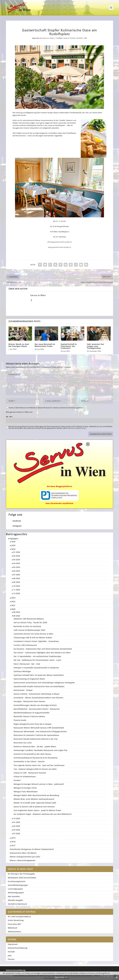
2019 (13, 838)
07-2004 (17, 575)
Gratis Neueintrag (16, 920)
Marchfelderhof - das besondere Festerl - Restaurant (37, 709)
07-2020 (17, 834)
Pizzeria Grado (20, 720)
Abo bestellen (14, 896)
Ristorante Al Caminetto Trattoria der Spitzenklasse (36, 735)
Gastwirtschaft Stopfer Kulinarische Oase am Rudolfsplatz (39, 686)
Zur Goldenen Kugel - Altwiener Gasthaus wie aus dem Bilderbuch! (43, 814)
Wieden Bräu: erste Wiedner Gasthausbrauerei (34, 799)
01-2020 (17, 822)
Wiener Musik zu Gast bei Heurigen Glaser (19, 345)
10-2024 (17, 586)
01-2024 (17, 552)
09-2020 (79, 38)
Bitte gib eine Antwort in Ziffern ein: (19, 412)
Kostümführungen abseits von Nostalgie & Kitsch (35, 705)
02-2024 (17, 556)
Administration (14, 932)
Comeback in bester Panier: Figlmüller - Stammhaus (36, 641)
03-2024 (17, 560)
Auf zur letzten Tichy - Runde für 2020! (30, 622)
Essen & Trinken (70, 38)
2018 (13, 842)
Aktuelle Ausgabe (15, 900)
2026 (13, 542)
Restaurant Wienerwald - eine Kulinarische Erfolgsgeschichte (40, 731)
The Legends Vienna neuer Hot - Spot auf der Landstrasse (39, 765)
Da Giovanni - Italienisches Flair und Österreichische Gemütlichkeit (43, 649)
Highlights (14, 539)
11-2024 (17, 590)
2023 (13, 598)
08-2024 (17, 578)
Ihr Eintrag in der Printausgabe (21, 874)
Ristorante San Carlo (23, 743)
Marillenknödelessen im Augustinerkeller (32, 713)
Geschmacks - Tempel (23, 690)
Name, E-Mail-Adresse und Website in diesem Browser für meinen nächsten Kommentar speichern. (46, 408)
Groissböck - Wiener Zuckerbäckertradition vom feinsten (38, 698)
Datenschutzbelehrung (76, 428)
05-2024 (17, 567)
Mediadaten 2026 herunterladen (22, 878)
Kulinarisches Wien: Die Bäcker (23, 853)
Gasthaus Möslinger (22, 671)
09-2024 (17, 582)
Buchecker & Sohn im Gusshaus (27, 626)
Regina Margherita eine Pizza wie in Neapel (32, 724)
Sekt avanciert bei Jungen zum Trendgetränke (95, 346)
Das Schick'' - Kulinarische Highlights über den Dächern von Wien (42, 653)
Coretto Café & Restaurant (25, 645)
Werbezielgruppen (16, 893)
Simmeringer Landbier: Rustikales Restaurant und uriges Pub (40, 750)
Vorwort (17, 780)
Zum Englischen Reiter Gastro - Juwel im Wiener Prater (37, 810)
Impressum (13, 944)
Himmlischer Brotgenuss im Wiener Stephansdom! (32, 849)
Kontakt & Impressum (17, 904)
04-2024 (17, 563)
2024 (13, 549)
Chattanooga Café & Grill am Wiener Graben (33, 638)
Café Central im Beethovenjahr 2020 (29, 630)
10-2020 (17, 818)
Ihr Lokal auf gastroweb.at (19, 916)
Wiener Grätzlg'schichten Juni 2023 (25, 857)
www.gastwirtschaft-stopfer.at (59, 247)
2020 (13, 609)
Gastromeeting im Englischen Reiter (29, 679)
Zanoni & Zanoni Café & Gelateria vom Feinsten (34, 807)
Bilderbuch (13, 928)
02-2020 (17, 826)
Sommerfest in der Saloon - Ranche (29, 761)
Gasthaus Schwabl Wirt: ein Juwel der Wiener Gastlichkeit (39, 675)
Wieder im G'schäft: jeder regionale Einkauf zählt (35, 803)
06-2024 (17, 571)
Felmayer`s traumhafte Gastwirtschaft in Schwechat (36, 668)
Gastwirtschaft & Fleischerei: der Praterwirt (69, 346)
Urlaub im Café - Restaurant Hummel (30, 773)
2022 (13, 601)
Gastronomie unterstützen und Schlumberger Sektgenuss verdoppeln (44, 683)
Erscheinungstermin (17, 881)
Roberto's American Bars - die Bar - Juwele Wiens (35, 747)
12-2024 (17, 593)
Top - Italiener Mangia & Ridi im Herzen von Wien (35, 769)
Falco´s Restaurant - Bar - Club (27, 664)
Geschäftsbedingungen (18, 885)
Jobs (10, 955)
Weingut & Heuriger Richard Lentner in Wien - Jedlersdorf (39, 784)
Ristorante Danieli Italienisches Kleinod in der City (36, 739)
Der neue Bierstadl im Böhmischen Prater (45, 345)
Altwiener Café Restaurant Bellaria (29, 619)
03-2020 (17, 830)
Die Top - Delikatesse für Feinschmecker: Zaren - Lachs (37, 660)
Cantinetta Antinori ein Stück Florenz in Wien (33, 634)
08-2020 (17, 612)
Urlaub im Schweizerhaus (25, 776)
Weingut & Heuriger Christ (25, 788)
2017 (13, 845)
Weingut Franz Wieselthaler (26, 792)
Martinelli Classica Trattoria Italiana (29, 716)
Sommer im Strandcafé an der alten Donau (32, 754)
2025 (13, 545)
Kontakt (11, 952)
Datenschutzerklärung (18, 948)
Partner (11, 959)
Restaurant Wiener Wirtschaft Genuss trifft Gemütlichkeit (39, 728)
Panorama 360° (15, 924)
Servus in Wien (48, 38)
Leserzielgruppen (15, 889)
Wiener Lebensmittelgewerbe (23, 860)
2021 (13, 605)
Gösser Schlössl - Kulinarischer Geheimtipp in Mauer (37, 694)
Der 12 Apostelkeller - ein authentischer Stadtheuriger (37, 656)
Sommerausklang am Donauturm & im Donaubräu (36, 758)
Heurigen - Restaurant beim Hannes (29, 701)
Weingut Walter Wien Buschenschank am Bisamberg (36, 795)
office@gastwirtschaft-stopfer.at (59, 242)
